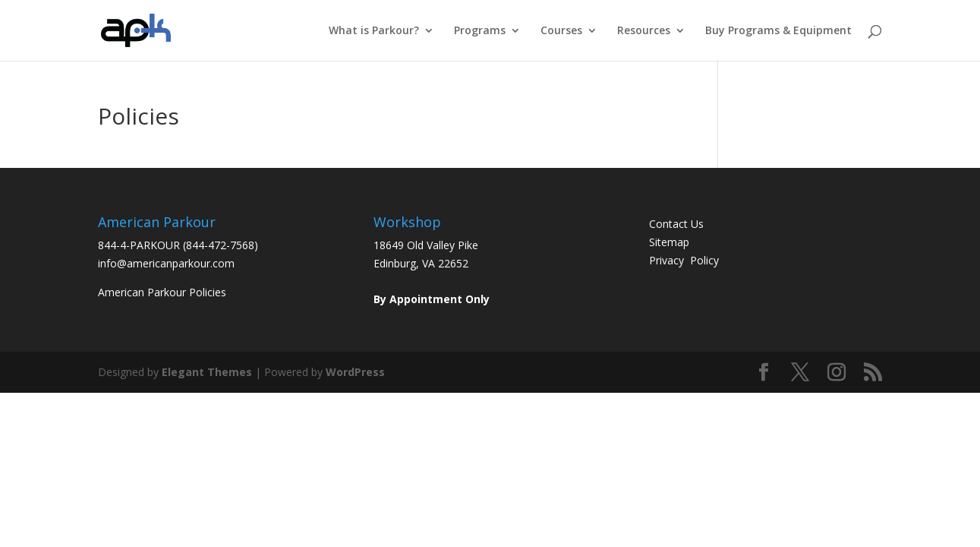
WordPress (355, 372)
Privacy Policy (684, 260)
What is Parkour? (374, 31)
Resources (644, 31)
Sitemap (669, 242)
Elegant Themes (207, 372)
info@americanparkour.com (166, 263)
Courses (561, 31)
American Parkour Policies (162, 292)
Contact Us (676, 224)
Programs (480, 31)
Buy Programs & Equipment (778, 31)
